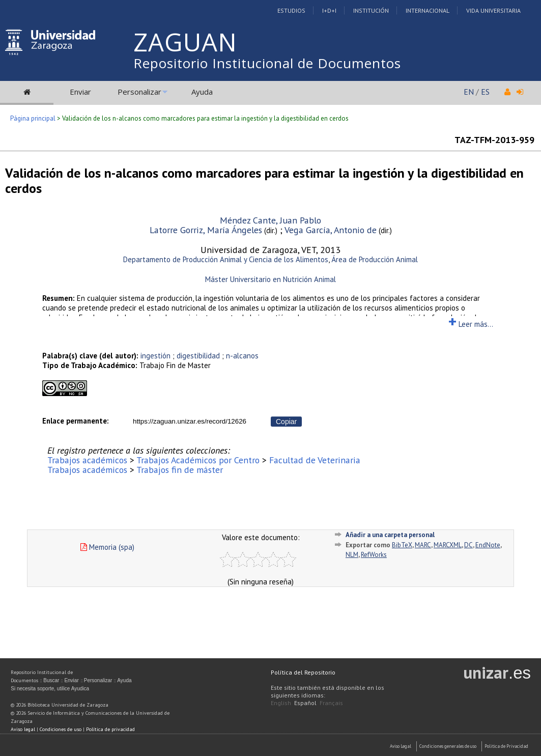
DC (468, 545)
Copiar (286, 422)
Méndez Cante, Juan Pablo (270, 220)
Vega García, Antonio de (331, 230)
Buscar (51, 680)
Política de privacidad (110, 729)
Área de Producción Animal (375, 259)
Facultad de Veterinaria (315, 460)
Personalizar (139, 92)
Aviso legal (23, 729)
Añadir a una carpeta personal (390, 535)
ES (485, 92)
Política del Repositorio (303, 672)
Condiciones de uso (61, 729)
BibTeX (402, 545)
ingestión (155, 356)
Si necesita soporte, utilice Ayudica (50, 689)
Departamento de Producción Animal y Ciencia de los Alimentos (226, 259)
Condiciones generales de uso (448, 746)
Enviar (80, 92)
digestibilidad (198, 356)
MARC (423, 545)
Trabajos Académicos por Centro (198, 460)
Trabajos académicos (87, 460)
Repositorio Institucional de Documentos (267, 63)
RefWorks (374, 555)
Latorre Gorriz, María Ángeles (206, 230)
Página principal (33, 118)
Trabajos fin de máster (180, 470)
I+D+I (329, 10)
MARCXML (448, 545)
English (281, 703)
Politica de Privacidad (506, 746)
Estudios (291, 10)
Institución (371, 10)
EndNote (488, 545)
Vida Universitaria (493, 10)
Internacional (428, 10)
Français (331, 703)
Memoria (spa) (107, 547)
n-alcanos (242, 356)
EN (469, 92)
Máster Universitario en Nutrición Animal (270, 279)
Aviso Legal (401, 746)
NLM (352, 555)
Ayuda (202, 92)
